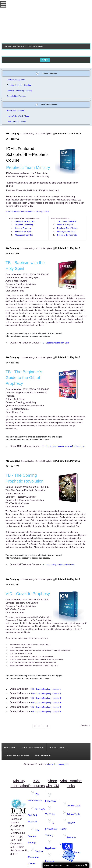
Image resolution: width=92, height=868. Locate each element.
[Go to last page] (47, 726)
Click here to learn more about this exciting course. (28, 212)
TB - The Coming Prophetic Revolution (58, 565)
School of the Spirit (23, 232)
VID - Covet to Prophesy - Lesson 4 (46, 703)
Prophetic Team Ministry (67, 228)
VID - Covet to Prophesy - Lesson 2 (46, 694)
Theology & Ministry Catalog (19, 85)
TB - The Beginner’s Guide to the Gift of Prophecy (63, 446)
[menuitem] (10, 747)
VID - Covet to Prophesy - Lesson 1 (46, 689)
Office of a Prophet (65, 225)
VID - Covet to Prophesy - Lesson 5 (46, 707)
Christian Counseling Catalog (19, 91)
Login (45, 60)
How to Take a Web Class (18, 116)
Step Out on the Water (67, 221)
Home (19, 46)
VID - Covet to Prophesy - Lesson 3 (46, 698)
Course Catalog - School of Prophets (36, 134)
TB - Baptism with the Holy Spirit (55, 343)
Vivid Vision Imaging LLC (58, 764)
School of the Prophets (16, 96)
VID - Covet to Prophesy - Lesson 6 (46, 712)
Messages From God (24, 235)
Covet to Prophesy (23, 228)
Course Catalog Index (16, 80)
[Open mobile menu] (3, 4)
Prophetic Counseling (24, 225)
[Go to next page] (43, 726)
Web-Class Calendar (16, 111)
